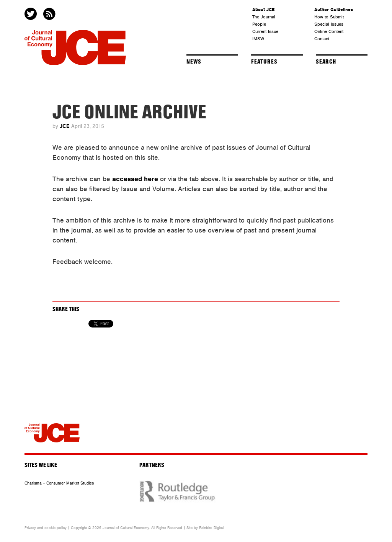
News (194, 62)
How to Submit (329, 17)
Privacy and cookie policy (46, 528)
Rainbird (206, 528)
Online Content (329, 31)
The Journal (264, 17)
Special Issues (329, 24)
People (259, 24)
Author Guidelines (334, 10)
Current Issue (265, 31)
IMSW (258, 39)
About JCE (263, 10)
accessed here (135, 179)
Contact (322, 39)
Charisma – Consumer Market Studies (59, 483)
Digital (219, 528)
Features (264, 62)
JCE (65, 126)
